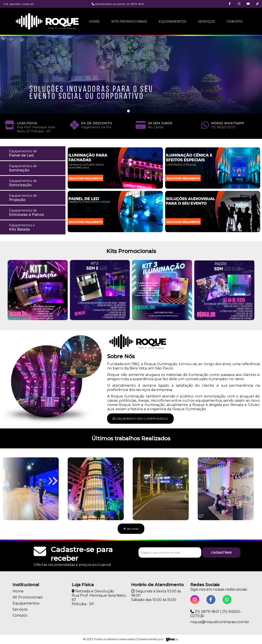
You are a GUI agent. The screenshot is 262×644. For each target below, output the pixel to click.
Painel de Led (36, 153)
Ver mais (131, 529)
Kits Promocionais (129, 22)
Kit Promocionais (27, 597)
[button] (257, 4)
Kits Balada (36, 227)
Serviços (206, 22)
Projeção (36, 198)
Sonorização (36, 183)
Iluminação (36, 168)
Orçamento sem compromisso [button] (140, 419)
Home (94, 22)
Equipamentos (172, 22)
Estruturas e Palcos (36, 213)
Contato (235, 22)
